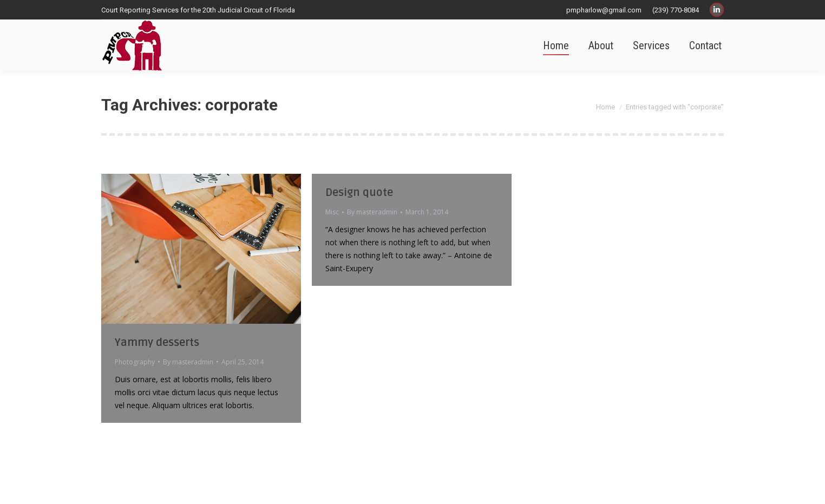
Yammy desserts (157, 343)
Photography (135, 362)
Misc (332, 212)
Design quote (359, 193)
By (188, 362)
